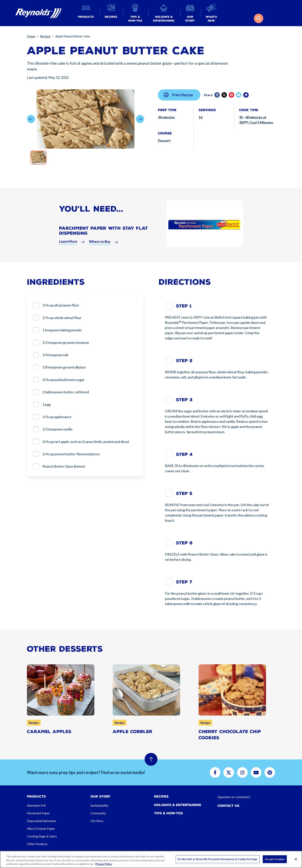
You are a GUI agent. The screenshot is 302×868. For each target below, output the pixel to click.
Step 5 (184, 493)
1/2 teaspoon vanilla (57, 429)
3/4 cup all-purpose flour (61, 305)
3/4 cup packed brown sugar (63, 380)
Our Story (97, 821)
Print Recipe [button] (178, 95)
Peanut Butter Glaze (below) (64, 466)
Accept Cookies (275, 859)
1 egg (47, 404)
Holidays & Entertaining (178, 805)
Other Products (37, 844)
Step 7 (184, 582)
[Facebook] (217, 95)
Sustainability (99, 805)
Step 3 (184, 400)
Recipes (45, 36)
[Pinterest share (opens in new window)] (232, 95)
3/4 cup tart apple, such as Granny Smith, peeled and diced (86, 442)
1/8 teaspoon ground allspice (64, 367)
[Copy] (246, 95)
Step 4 (184, 454)
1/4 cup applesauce (57, 417)
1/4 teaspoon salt (55, 355)
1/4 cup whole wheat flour (62, 318)
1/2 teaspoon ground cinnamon (66, 342)
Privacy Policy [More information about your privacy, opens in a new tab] (104, 864)
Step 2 (184, 361)
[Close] (296, 859)
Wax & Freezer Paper (41, 828)
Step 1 (184, 306)
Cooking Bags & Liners (42, 836)
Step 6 (184, 543)
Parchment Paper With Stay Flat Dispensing (104, 233)
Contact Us (229, 806)
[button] (86, 13)
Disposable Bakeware (42, 821)
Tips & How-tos (169, 813)
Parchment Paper (38, 813)
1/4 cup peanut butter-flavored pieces (71, 454)
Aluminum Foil (36, 805)
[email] (239, 95)
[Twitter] (224, 95)
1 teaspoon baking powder (62, 330)
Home (31, 36)
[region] (151, 859)
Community (98, 813)
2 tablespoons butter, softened (66, 392)
